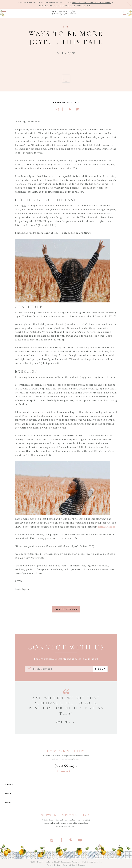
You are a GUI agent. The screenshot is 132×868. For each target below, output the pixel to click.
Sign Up (100, 669)
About (66, 785)
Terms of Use (69, 865)
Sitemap (81, 865)
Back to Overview (66, 609)
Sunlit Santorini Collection (91, 3)
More (66, 802)
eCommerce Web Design (82, 862)
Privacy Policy (53, 865)
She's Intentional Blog (66, 815)
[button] (4, 13)
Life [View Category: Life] (66, 27)
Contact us (66, 771)
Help (66, 793)
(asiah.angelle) (106, 527)
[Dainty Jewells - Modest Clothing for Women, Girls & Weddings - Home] (64, 13)
